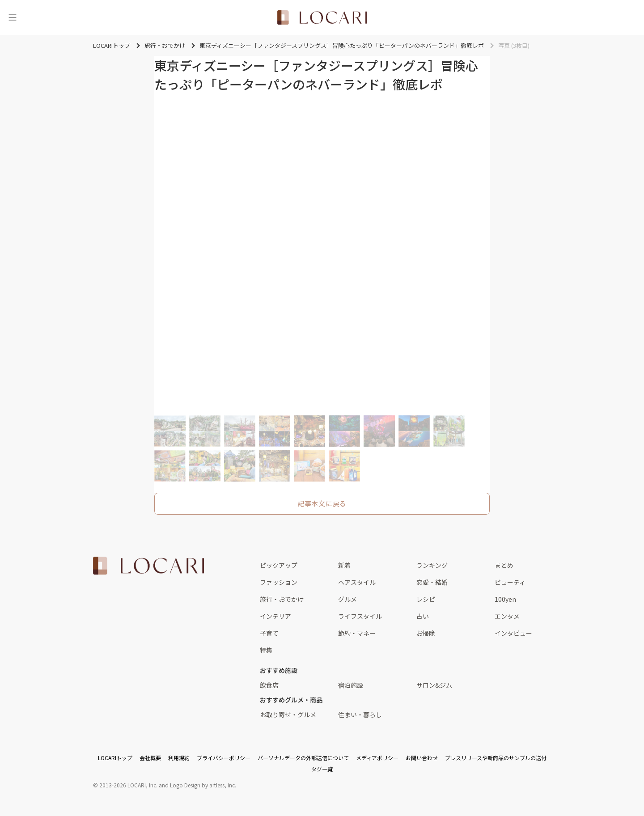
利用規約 (179, 758)
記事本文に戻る (322, 503)
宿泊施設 (351, 685)
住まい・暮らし (360, 715)
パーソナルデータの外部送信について (303, 758)
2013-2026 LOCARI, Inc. (128, 785)
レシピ (426, 599)
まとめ (504, 565)
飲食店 (269, 685)
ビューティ (510, 582)
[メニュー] (13, 17)
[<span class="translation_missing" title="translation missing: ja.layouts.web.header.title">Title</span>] (322, 17)
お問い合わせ (422, 758)
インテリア (275, 616)
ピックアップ (279, 565)
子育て (269, 633)
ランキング (432, 565)
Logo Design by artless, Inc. (203, 785)
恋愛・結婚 (432, 582)
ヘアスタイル (357, 582)
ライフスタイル (360, 616)
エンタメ (507, 616)
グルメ (347, 599)
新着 (344, 565)
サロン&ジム (434, 685)
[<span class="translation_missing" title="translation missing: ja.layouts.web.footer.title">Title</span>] (148, 566)
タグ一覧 (322, 769)
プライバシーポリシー (224, 758)
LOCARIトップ (115, 758)
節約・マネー (357, 633)
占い (423, 616)
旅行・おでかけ (282, 599)
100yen (505, 599)
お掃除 (426, 633)
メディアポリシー (377, 758)
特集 (266, 650)
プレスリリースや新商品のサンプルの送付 (496, 758)
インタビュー (513, 633)
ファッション (279, 582)
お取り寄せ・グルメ (288, 715)
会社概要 (150, 758)
